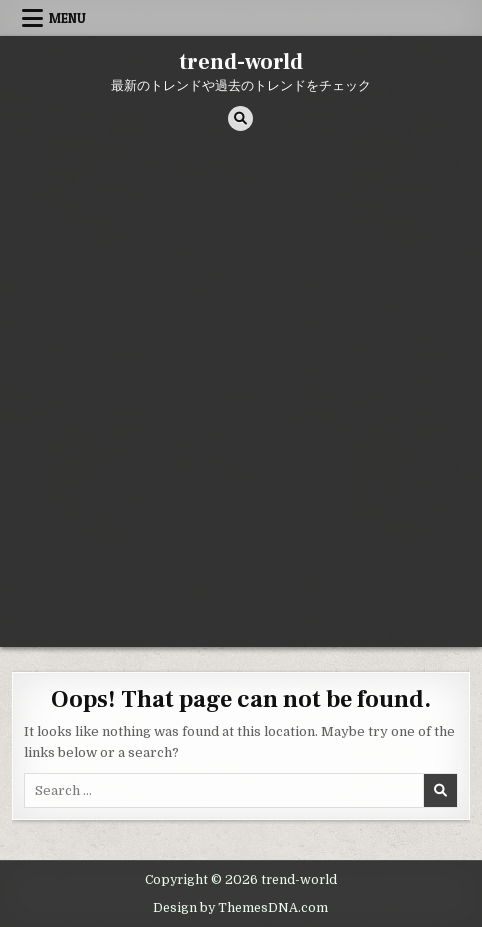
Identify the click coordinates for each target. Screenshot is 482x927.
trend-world (241, 62)
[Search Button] (240, 118)
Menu (67, 18)
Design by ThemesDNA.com (240, 908)
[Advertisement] (241, 396)
